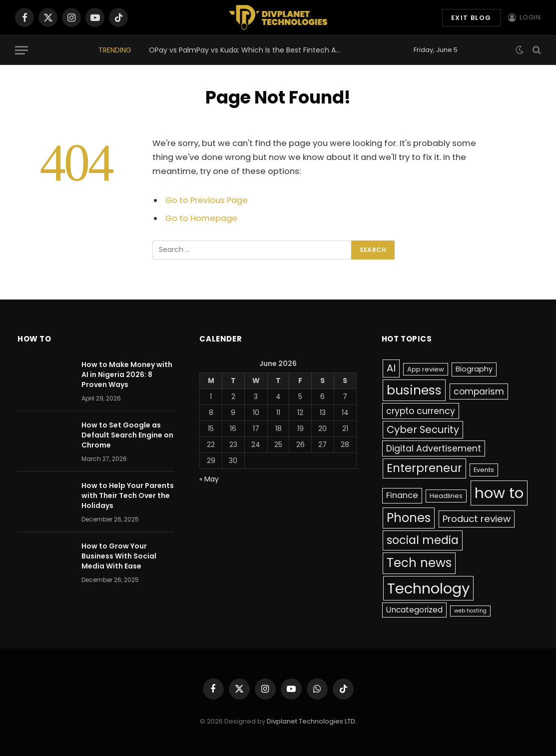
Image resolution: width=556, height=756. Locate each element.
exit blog (471, 18)
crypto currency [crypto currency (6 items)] (421, 411)
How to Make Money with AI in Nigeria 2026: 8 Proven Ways (127, 374)
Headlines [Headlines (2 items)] (446, 496)
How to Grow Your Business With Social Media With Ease (119, 556)
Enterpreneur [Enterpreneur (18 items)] (424, 468)
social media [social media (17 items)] (423, 540)
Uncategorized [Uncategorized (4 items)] (414, 610)
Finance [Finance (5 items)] (402, 495)
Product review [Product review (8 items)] (477, 519)
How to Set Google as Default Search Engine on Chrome (127, 435)
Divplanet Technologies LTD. (312, 721)
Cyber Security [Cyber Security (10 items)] (423, 429)
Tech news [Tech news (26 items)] (419, 563)
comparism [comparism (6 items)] (479, 391)
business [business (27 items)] (414, 390)
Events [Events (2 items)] (484, 470)
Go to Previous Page (207, 200)
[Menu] (21, 50)
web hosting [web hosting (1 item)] (470, 611)
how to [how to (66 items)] (499, 493)
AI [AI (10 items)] (391, 368)
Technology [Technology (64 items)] (428, 588)
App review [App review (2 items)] (426, 369)
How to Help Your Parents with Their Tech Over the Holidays (128, 495)
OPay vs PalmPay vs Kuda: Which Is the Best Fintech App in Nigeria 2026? (249, 50)
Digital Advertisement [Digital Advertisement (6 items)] (434, 448)
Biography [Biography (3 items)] (474, 369)
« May (209, 479)
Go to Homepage (201, 218)
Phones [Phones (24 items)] (409, 518)
